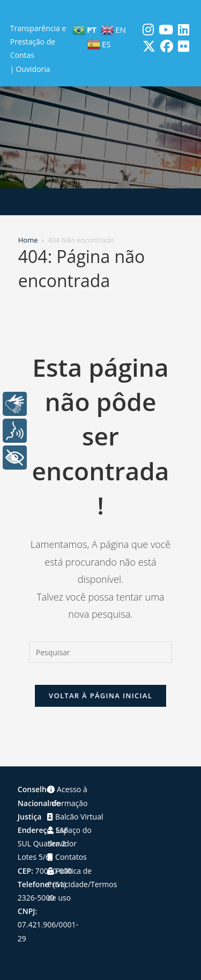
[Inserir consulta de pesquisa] (101, 652)
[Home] (28, 240)
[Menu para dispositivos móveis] (100, 202)
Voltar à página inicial (100, 696)
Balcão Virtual (75, 817)
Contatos (67, 857)
